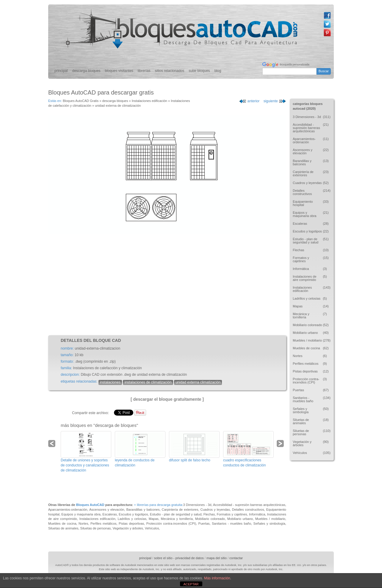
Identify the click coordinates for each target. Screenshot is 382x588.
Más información (217, 578)
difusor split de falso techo (190, 460)
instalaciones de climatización (148, 382)
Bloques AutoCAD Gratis (81, 101)
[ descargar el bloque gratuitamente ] (167, 399)
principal (61, 71)
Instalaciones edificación (149, 101)
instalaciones (110, 382)
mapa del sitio (217, 558)
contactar (236, 558)
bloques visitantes (119, 71)
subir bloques (199, 71)
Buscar (324, 71)
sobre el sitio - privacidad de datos (179, 558)
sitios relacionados (170, 71)
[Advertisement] (167, 285)
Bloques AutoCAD (90, 505)
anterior (249, 101)
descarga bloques (86, 71)
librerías (144, 71)
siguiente (275, 101)
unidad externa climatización (198, 382)
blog (218, 71)
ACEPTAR (191, 584)
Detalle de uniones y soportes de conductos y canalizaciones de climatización (85, 465)
